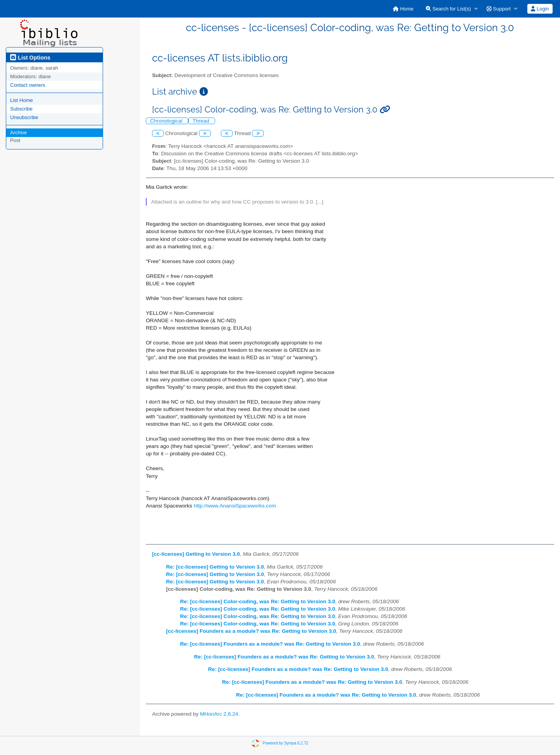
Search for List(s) (448, 9)
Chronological (167, 121)
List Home (22, 100)
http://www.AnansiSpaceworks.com (235, 506)
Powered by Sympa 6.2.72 (285, 743)
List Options (30, 58)
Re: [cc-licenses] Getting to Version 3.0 (215, 567)
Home (403, 9)
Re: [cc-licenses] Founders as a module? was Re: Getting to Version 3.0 (270, 644)
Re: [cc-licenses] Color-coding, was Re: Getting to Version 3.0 (258, 601)
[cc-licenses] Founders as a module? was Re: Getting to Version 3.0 (251, 631)
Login (540, 9)
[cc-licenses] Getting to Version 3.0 (196, 554)
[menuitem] (403, 9)
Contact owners (28, 85)
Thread (202, 121)
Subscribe (21, 109)
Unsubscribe (24, 117)
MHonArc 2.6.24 (219, 714)
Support (499, 9)
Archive (18, 133)
